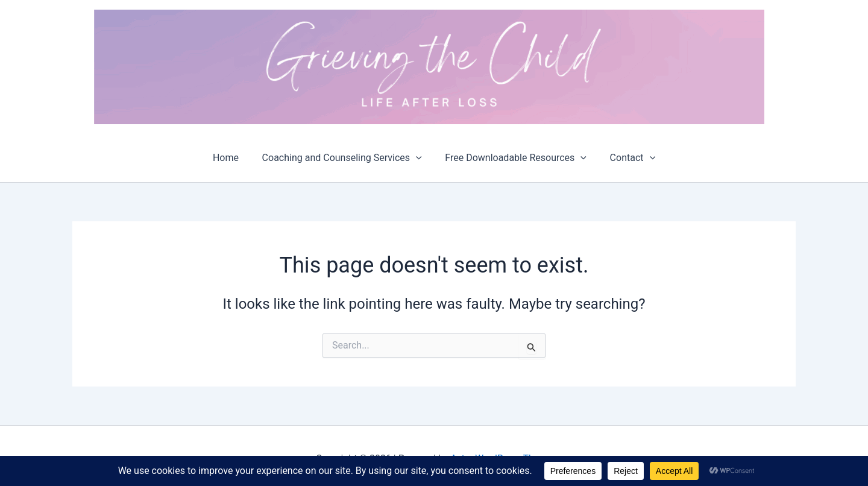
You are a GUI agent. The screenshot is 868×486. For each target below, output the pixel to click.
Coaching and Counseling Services (344, 158)
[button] (418, 158)
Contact (627, 158)
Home (232, 158)
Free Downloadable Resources (514, 158)
